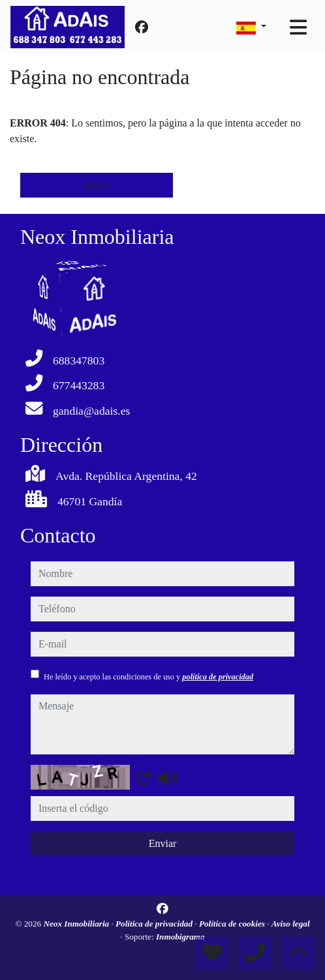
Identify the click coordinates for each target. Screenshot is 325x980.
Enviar (163, 843)
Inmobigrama (180, 937)
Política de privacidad (155, 924)
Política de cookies (233, 924)
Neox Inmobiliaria (77, 924)
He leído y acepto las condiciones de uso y (148, 677)
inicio (97, 185)
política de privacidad (218, 677)
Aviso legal (291, 924)
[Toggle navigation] (298, 27)
